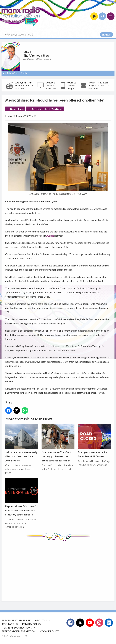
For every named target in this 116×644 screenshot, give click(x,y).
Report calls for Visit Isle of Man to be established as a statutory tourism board (22, 497)
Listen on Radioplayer (51, 87)
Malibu (24, 73)
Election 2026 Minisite (16, 620)
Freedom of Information (19, 631)
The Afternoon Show (36, 56)
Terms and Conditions (17, 628)
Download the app (72, 87)
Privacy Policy (32, 624)
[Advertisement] (61, 569)
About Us (41, 620)
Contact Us (10, 624)
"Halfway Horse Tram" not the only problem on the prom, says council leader (58, 443)
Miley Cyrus (13, 73)
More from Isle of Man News (47, 109)
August (50, 236)
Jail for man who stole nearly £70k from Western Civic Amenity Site (22, 443)
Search (106, 35)
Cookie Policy (49, 631)
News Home (17, 109)
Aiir (26, 636)
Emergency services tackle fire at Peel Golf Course (94, 441)
